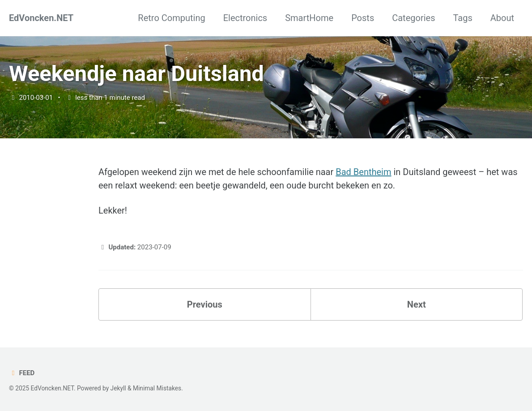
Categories (413, 18)
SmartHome (309, 18)
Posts (363, 18)
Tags (462, 18)
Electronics (245, 18)
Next (417, 304)
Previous (205, 304)
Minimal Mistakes (157, 388)
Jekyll (118, 388)
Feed (22, 373)
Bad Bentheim (363, 172)
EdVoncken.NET (41, 18)
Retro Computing (171, 18)
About (502, 18)
